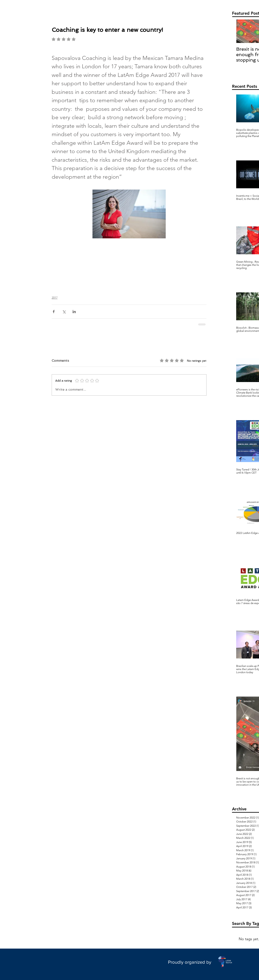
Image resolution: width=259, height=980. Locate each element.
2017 (55, 298)
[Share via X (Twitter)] (64, 312)
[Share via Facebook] (54, 312)
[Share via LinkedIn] (74, 312)
